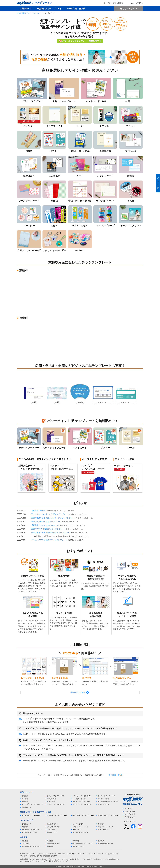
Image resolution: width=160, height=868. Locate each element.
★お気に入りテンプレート (49, 9)
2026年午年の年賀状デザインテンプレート (49, 529)
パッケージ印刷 (103, 799)
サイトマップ (130, 817)
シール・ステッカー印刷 (107, 796)
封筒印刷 (25, 802)
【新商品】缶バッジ (39, 510)
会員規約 (101, 841)
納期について (77, 830)
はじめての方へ (53, 824)
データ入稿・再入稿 (76, 9)
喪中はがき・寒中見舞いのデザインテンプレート (51, 533)
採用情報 (50, 846)
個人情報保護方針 (53, 844)
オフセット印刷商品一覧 (56, 804)
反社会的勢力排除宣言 (106, 844)
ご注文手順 (51, 830)
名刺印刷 (25, 796)
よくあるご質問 (78, 824)
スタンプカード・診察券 (102, 403)
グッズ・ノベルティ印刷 (81, 802)
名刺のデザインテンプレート (57, 816)
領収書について (53, 832)
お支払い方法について (29, 832)
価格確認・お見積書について (32, 830)
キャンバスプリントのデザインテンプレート (49, 540)
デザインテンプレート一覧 (31, 816)
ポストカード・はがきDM (82, 796)
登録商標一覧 (114, 775)
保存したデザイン (128, 9)
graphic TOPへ (135, 3)
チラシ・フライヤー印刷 (56, 796)
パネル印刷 (51, 802)
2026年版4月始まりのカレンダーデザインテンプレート (54, 518)
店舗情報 (50, 841)
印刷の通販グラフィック (29, 859)
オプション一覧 (103, 804)
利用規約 (76, 841)
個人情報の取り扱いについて (83, 844)
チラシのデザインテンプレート (83, 816)
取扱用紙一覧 (26, 807)
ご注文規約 (26, 844)
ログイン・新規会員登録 (112, 3)
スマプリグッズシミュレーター (33, 804)
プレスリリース (78, 846)
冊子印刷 (25, 799)
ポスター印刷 (52, 799)
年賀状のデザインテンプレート (109, 816)
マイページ (129, 809)
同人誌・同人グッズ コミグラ (108, 802)
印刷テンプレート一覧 (80, 827)
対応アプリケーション (106, 827)
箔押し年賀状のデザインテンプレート (47, 522)
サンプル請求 (130, 814)
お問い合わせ (130, 812)
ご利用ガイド (26, 9)
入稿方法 (25, 827)
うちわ (80, 402)
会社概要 (25, 841)
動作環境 (101, 824)
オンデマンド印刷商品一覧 (82, 804)
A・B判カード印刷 (79, 799)
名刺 (34, 402)
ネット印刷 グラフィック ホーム (28, 13)
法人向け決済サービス (80, 832)
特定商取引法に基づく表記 (31, 846)
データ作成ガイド (53, 827)
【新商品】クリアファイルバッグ (45, 525)
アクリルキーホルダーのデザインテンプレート (50, 514)
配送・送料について (105, 830)
